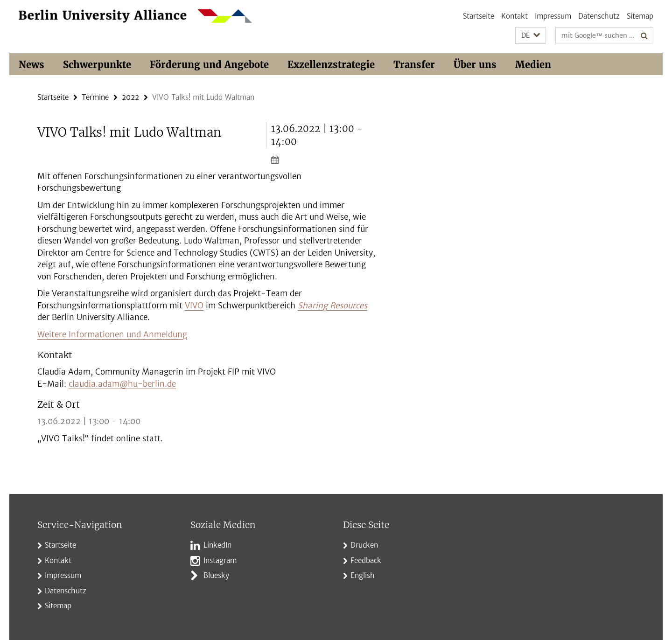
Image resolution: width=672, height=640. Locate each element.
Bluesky (216, 575)
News (31, 65)
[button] (531, 36)
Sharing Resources (332, 306)
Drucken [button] (364, 545)
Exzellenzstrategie (331, 65)
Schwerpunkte (97, 65)
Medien (533, 65)
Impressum (553, 16)
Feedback (366, 560)
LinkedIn (217, 545)
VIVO (194, 306)
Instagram (220, 560)
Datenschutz (599, 16)
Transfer (414, 65)
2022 (130, 97)
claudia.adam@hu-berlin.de (122, 384)
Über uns (475, 65)
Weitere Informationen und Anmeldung (112, 334)
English (363, 575)
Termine (95, 97)
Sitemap (640, 16)
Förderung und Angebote (209, 65)
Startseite (479, 16)
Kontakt (514, 16)
